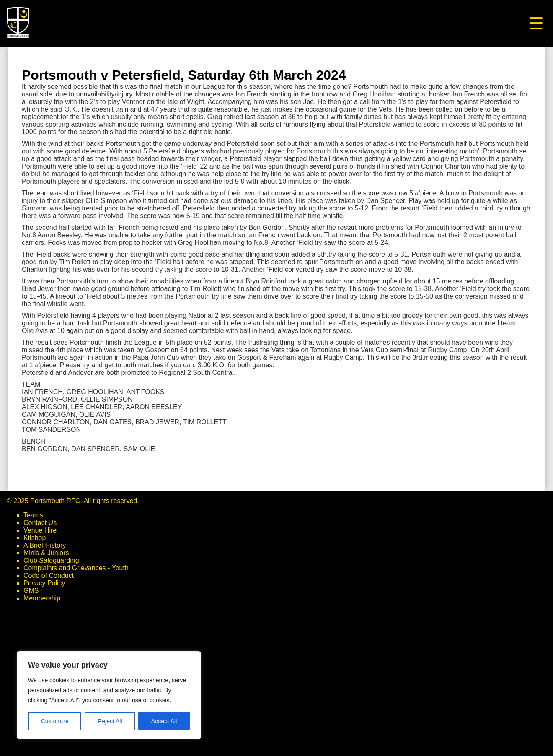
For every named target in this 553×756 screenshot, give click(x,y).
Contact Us (40, 523)
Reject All (110, 721)
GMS (31, 591)
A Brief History (45, 545)
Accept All (164, 721)
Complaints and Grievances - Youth (76, 568)
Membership (42, 598)
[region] (109, 695)
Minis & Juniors (46, 553)
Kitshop (35, 538)
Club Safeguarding (51, 560)
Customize (55, 721)
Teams (33, 515)
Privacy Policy (44, 583)
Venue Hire (40, 530)
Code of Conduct (49, 575)
